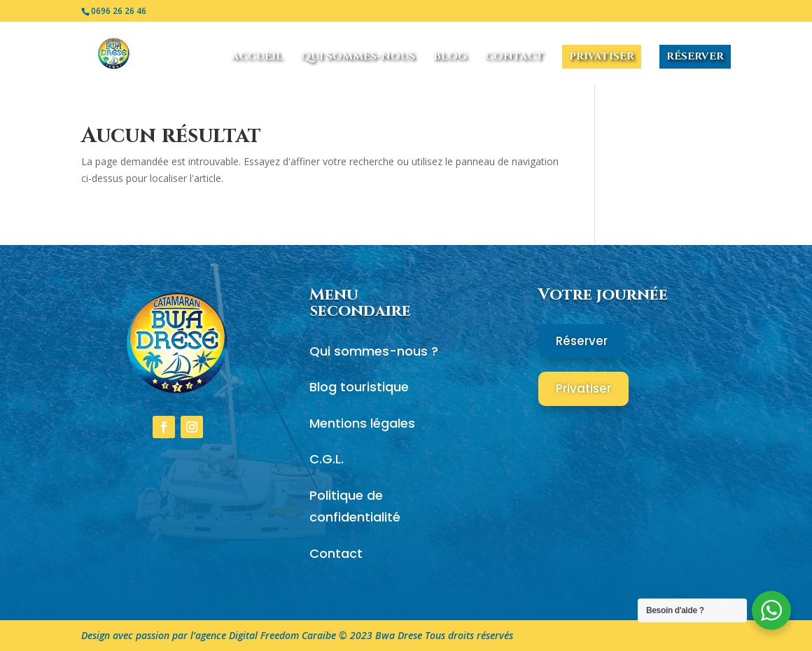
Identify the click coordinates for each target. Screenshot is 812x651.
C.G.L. (327, 459)
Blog (450, 58)
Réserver (695, 56)
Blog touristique (359, 387)
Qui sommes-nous (358, 58)
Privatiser (602, 56)
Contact (514, 58)
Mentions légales (362, 423)
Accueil (257, 58)
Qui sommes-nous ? (374, 351)
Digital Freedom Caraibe (282, 635)
